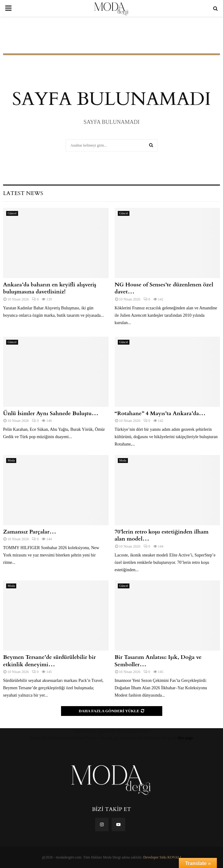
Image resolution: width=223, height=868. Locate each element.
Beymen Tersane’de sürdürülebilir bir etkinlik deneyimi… (49, 661)
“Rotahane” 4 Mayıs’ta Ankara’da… (160, 413)
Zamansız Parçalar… (30, 532)
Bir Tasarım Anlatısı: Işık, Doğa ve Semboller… (158, 661)
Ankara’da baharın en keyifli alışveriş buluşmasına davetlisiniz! (50, 288)
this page (185, 738)
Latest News (23, 193)
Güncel (12, 213)
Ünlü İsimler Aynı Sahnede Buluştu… (51, 413)
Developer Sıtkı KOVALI (162, 857)
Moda (11, 460)
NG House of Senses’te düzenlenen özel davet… (164, 288)
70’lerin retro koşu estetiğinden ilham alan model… (162, 535)
